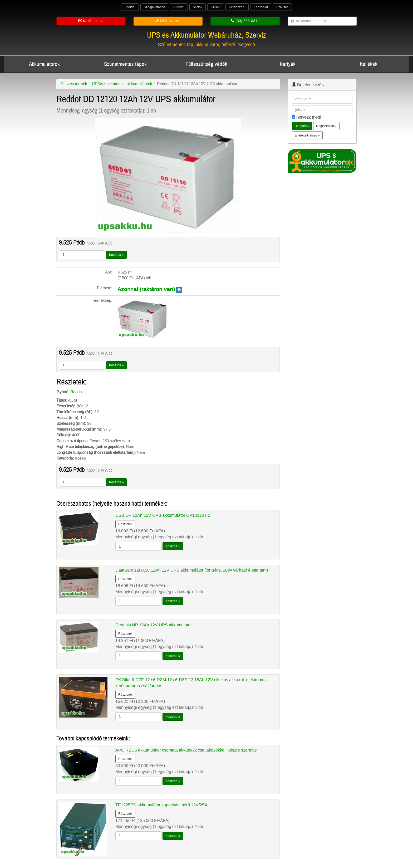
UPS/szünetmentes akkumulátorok (122, 84)
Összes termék (74, 84)
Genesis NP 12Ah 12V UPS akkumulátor (154, 625)
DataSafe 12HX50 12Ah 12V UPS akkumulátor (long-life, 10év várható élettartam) (192, 570)
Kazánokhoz (91, 21)
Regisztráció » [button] (326, 126)
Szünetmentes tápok (125, 64)
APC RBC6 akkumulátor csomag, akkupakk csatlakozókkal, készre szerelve (186, 750)
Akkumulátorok (44, 64)
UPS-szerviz (168, 21)
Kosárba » (116, 255)
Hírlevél (179, 7)
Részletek (125, 524)
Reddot (77, 392)
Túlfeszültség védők (206, 64)
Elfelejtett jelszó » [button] (307, 135)
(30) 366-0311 (245, 21)
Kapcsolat (261, 7)
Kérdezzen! (237, 7)
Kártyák (288, 64)
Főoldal (130, 7)
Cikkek (216, 7)
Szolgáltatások (154, 7)
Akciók (198, 7)
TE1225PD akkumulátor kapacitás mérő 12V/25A (161, 805)
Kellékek (369, 64)
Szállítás (282, 7)
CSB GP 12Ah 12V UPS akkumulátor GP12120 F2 (163, 515)
